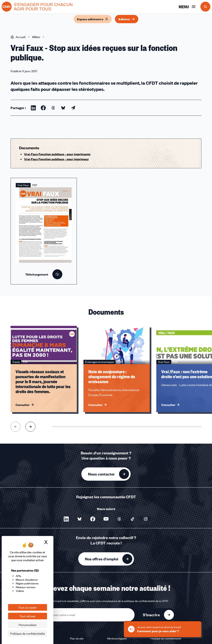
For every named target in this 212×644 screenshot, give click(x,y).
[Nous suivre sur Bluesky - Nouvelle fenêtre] (79, 519)
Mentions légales (117, 638)
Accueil (18, 37)
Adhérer (127, 19)
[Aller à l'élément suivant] (30, 427)
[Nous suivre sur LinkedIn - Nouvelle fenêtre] (66, 519)
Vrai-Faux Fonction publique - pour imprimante (57, 154)
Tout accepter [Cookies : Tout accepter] (28, 607)
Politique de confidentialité (166, 638)
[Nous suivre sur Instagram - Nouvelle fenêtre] (146, 519)
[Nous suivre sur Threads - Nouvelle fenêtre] (119, 519)
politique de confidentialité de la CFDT (146, 601)
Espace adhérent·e (93, 19)
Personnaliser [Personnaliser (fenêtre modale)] (28, 625)
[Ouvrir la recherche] (205, 7)
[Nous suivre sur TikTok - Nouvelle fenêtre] (132, 519)
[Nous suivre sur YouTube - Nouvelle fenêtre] (106, 519)
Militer (36, 37)
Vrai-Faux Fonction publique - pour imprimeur (56, 159)
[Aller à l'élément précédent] (16, 427)
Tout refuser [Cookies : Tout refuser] (28, 616)
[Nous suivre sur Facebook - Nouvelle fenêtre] (93, 519)
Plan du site (77, 638)
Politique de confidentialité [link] (28, 633)
